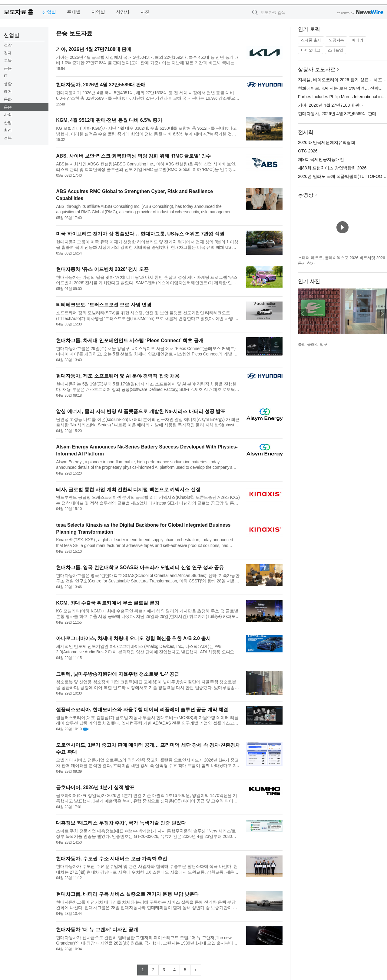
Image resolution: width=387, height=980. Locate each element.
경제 (8, 53)
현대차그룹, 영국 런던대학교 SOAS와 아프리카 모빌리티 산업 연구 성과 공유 (140, 567)
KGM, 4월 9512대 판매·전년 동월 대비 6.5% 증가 (109, 120)
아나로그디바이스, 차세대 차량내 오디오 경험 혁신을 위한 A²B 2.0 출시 (133, 638)
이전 (303, 314)
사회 (8, 115)
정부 (8, 138)
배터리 (358, 40)
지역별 (98, 12)
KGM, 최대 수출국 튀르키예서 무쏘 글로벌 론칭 (107, 603)
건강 (8, 45)
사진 (145, 12)
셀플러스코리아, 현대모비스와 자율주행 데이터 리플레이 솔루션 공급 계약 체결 (142, 710)
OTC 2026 (308, 151)
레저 (8, 91)
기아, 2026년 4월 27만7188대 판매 (94, 49)
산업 (8, 123)
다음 (382, 314)
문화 (8, 99)
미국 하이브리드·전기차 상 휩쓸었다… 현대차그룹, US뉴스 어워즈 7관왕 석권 (140, 234)
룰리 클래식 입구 (313, 344)
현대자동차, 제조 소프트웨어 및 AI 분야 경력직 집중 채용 (118, 376)
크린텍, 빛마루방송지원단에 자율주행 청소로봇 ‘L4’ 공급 (117, 674)
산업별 (49, 12)
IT (6, 76)
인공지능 (336, 40)
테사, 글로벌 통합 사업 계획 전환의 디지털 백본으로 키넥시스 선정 (128, 490)
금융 (8, 68)
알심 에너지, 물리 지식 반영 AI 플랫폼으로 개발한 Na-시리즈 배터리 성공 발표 (141, 411)
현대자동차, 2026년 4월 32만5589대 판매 (101, 85)
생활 (8, 84)
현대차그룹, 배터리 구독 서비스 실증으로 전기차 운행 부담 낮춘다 (127, 894)
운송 (8, 107)
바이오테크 (311, 50)
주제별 (74, 12)
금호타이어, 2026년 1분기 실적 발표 (95, 787)
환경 (8, 130)
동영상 (306, 195)
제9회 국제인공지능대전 (321, 159)
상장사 (123, 12)
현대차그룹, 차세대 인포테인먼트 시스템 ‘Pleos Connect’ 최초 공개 (130, 340)
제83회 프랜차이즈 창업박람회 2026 (332, 168)
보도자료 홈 (18, 12)
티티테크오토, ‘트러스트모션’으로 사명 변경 (104, 305)
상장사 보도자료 (317, 70)
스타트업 (336, 50)
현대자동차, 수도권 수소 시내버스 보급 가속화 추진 (112, 859)
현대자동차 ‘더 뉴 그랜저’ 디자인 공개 (97, 930)
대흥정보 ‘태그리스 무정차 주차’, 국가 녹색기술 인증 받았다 (121, 823)
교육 (8, 60)
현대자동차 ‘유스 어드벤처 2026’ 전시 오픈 (102, 269)
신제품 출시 (311, 40)
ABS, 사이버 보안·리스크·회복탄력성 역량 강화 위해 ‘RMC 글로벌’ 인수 (133, 156)
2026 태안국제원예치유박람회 (327, 142)
